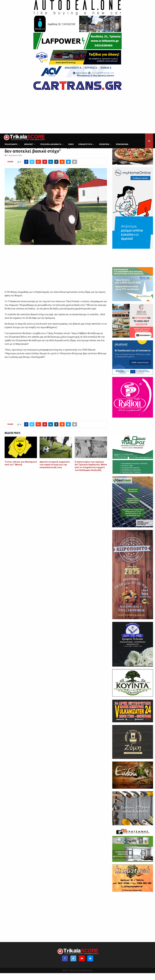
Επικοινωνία (122, 144)
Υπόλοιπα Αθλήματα (51, 144)
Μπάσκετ (29, 144)
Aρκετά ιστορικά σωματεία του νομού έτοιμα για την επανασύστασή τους (55, 471)
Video (71, 144)
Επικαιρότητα (85, 144)
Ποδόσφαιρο (11, 144)
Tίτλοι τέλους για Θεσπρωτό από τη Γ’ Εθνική (21, 470)
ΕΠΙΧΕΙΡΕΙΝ (104, 144)
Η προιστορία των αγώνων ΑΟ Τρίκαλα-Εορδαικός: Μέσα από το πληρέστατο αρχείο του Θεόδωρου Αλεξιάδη (91, 473)
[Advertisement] (77, 114)
